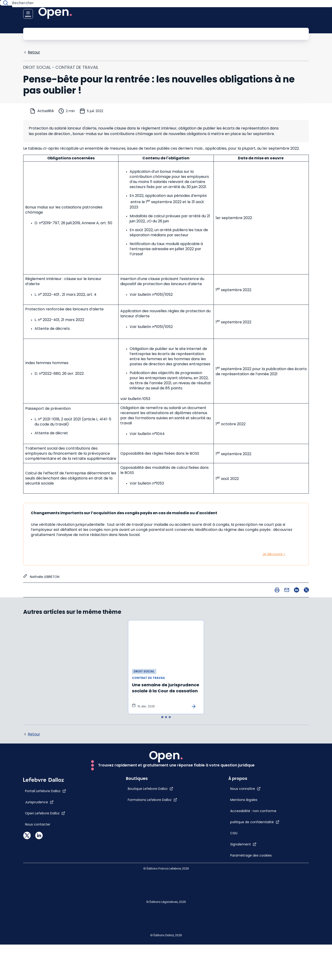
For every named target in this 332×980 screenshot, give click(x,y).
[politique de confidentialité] (265, 819)
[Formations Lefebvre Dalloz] (142, 921)
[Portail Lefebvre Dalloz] (46, 912)
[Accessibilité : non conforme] (246, 799)
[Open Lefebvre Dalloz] (45, 935)
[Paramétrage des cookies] (246, 862)
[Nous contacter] (38, 946)
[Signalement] (254, 841)
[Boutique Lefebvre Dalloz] (140, 910)
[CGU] (244, 830)
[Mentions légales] (246, 774)
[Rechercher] (156, 33)
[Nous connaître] (256, 758)
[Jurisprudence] (39, 923)
